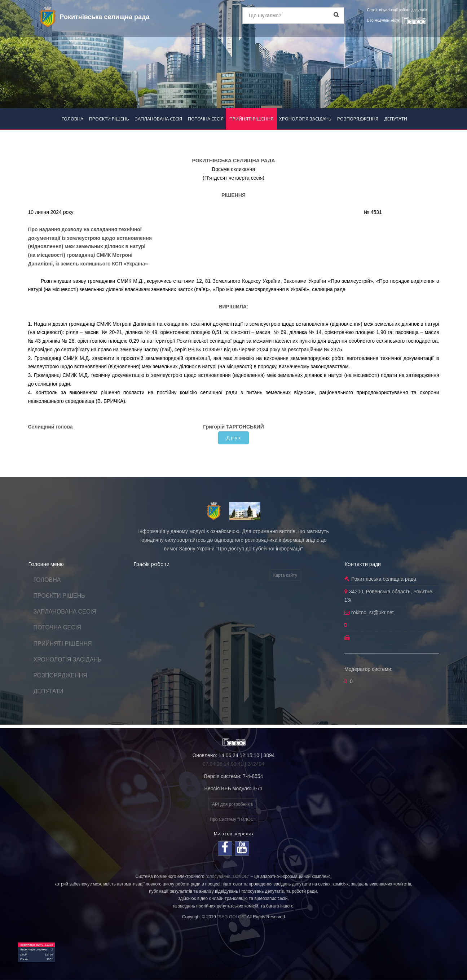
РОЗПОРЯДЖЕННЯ (358, 119)
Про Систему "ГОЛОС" (233, 819)
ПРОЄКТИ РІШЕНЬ (109, 119)
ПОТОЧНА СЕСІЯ (206, 119)
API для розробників (232, 804)
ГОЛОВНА (72, 119)
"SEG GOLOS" (232, 917)
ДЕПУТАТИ (396, 119)
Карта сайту (285, 575)
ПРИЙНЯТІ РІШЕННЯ (251, 119)
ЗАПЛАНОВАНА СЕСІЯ (158, 119)
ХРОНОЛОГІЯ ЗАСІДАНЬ (305, 119)
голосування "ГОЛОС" (228, 876)
